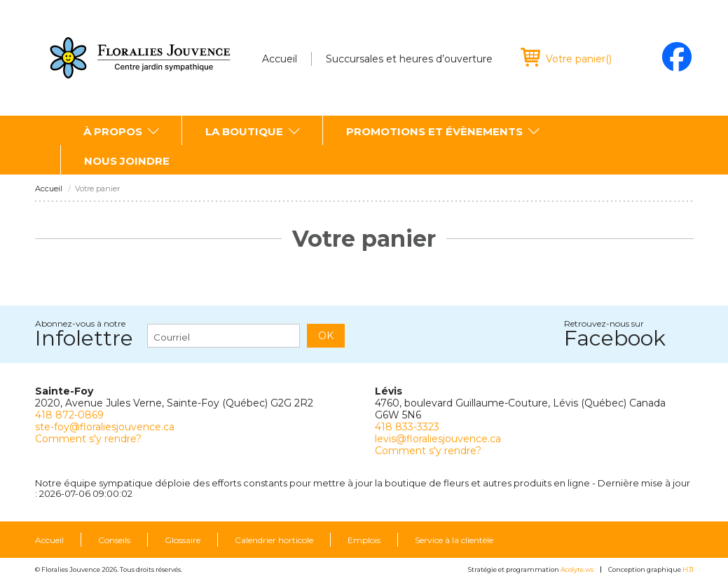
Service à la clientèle (454, 540)
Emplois (364, 540)
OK (326, 336)
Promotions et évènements (434, 131)
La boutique (244, 131)
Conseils (114, 540)
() (579, 59)
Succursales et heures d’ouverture (409, 59)
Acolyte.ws (577, 569)
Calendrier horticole (274, 540)
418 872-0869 (69, 415)
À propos (113, 131)
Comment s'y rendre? (88, 439)
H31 (688, 569)
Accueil (280, 59)
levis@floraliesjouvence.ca (438, 439)
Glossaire (183, 540)
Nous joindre (127, 161)
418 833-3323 (407, 427)
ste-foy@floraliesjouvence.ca (105, 427)
